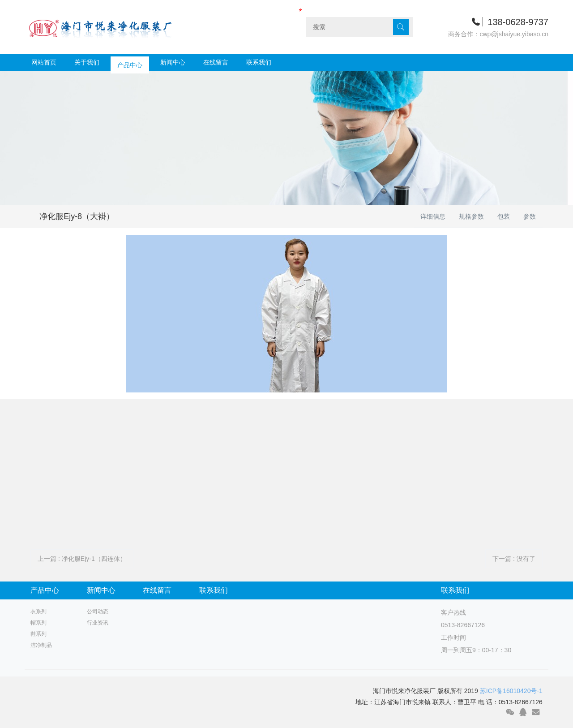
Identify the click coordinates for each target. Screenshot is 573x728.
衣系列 (38, 612)
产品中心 (130, 62)
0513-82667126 (463, 625)
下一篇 (514, 559)
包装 (504, 216)
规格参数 (471, 216)
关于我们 (87, 62)
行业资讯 (98, 623)
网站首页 (44, 62)
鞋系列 (38, 634)
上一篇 (82, 559)
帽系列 (38, 623)
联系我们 (259, 62)
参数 (530, 216)
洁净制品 (41, 645)
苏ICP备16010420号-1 (511, 691)
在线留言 (216, 62)
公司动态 (98, 612)
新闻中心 (173, 62)
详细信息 (433, 216)
